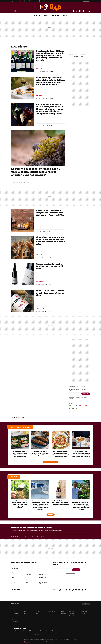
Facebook (86, 11)
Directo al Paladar (50, 611)
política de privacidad (70, 573)
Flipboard (70, 408)
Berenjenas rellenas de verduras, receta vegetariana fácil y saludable (40, 453)
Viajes (13, 573)
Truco (76, 55)
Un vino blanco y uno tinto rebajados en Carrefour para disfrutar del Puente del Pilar (50, 213)
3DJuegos (25, 611)
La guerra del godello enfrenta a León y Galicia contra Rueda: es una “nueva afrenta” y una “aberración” (36, 172)
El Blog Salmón (84, 611)
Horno (13, 582)
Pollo (38, 537)
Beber (14, 477)
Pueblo (71, 56)
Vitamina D (76, 56)
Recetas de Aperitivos (28, 574)
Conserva (77, 58)
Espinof (36, 614)
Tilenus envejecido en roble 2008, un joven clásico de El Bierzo (49, 266)
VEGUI (65, 15)
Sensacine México (39, 631)
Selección (39, 68)
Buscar (18, 11)
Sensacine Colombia (37, 634)
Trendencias (72, 611)
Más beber (51, 515)
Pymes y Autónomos (83, 614)
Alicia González (40, 72)
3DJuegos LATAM (27, 631)
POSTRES (37, 15)
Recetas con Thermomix (25, 537)
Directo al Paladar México (50, 631)
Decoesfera (72, 614)
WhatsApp (73, 11)
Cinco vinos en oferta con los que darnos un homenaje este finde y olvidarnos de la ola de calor (50, 241)
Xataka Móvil (15, 614)
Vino (12, 179)
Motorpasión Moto (62, 614)
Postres (34, 537)
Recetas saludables (21, 427)
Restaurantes (54, 537)
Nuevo (15, 11)
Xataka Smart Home (15, 619)
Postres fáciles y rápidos (43, 583)
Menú (12, 11)
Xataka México (15, 631)
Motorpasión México (61, 631)
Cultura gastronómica (42, 574)
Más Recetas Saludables (51, 462)
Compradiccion (73, 616)
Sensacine (37, 611)
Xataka (13, 611)
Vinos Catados (40, 281)
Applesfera (14, 616)
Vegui (40, 568)
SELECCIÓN (56, 15)
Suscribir (86, 394)
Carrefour (71, 55)
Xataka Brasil (15, 633)
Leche (82, 56)
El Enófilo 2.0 (40, 285)
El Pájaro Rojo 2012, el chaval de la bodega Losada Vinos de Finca (50, 293)
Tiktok (77, 11)
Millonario (71, 58)
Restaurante (82, 55)
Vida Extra (26, 614)
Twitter (73, 405)
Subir (85, 604)
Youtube (80, 11)
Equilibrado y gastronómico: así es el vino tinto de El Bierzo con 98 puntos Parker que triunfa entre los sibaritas (51, 81)
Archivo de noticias (19, 417)
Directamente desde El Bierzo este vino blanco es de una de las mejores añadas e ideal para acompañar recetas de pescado (50, 55)
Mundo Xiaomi (15, 622)
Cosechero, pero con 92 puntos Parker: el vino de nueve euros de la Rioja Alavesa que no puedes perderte (20, 504)
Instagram (83, 11)
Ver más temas (16, 589)
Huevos (27, 582)
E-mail (89, 11)
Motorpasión (61, 611)
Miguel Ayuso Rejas (17, 182)
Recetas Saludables (45, 537)
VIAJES (46, 15)
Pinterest (86, 405)
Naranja (83, 58)
